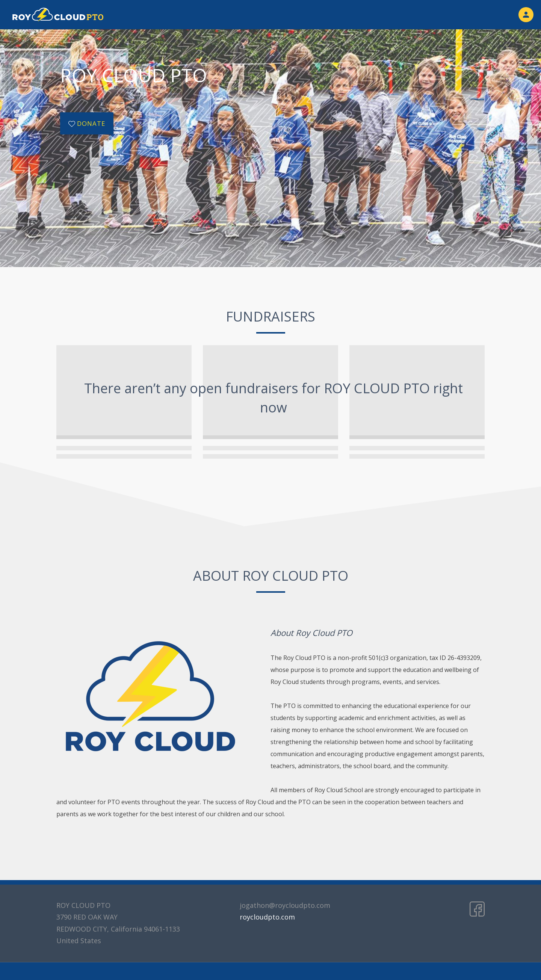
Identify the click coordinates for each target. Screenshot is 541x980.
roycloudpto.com (267, 917)
